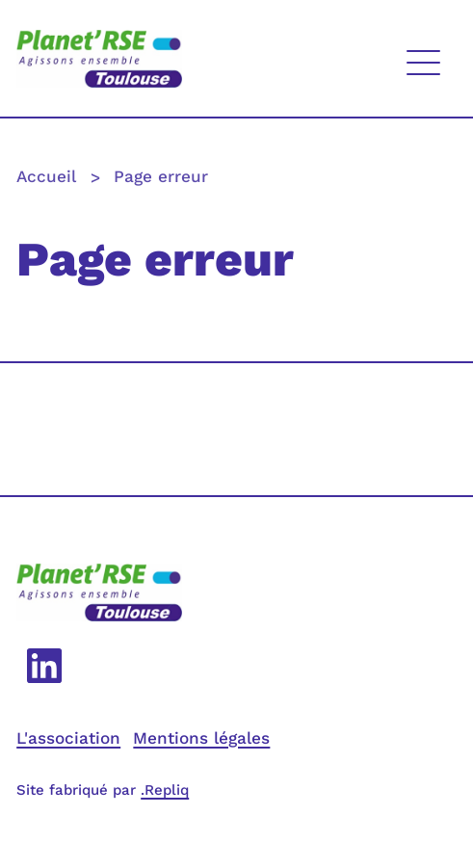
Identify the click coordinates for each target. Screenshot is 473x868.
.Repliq (165, 790)
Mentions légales (201, 738)
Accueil (46, 177)
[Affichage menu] (423, 58)
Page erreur (161, 177)
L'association (68, 738)
